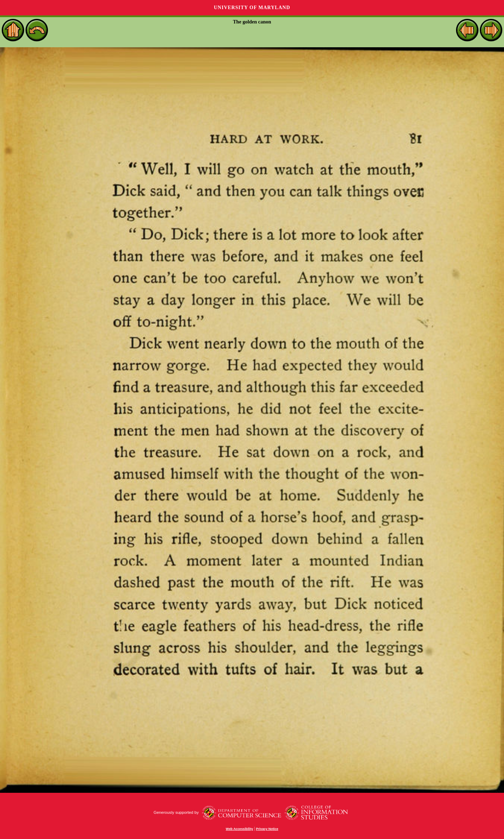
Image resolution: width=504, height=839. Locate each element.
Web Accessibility (239, 829)
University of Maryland (252, 8)
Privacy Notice (267, 829)
